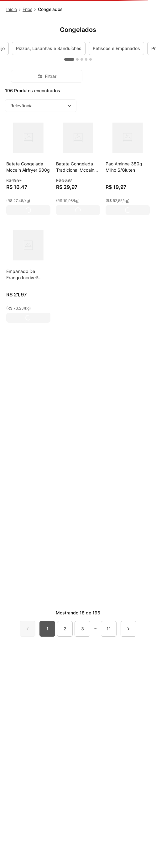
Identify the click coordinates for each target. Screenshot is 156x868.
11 (109, 629)
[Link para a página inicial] (12, 9)
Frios (27, 9)
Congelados (50, 9)
